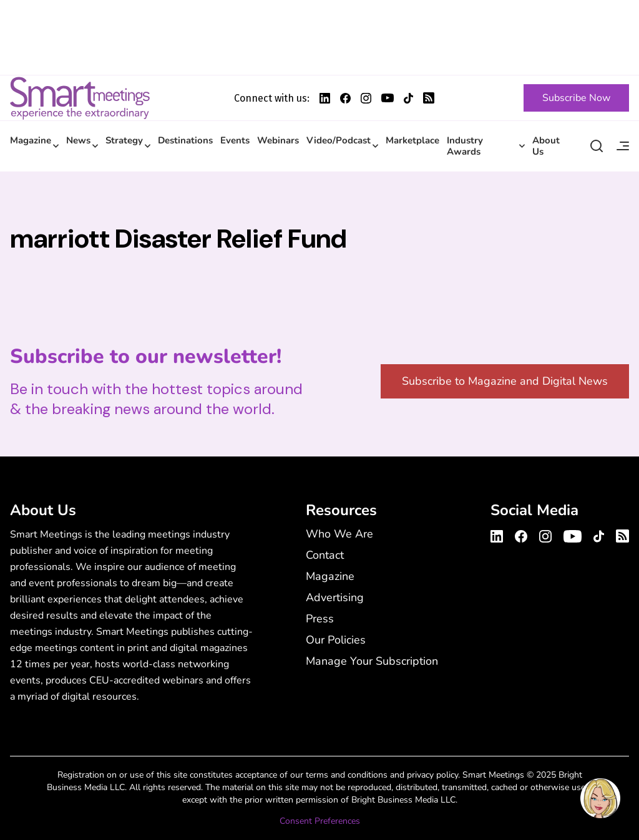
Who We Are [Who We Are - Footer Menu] (339, 534)
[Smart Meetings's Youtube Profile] (388, 98)
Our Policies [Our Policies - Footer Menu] (336, 640)
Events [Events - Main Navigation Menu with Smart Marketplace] (235, 140)
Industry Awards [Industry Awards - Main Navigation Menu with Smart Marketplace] (465, 146)
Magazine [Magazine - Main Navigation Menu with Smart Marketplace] (31, 140)
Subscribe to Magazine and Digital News (505, 381)
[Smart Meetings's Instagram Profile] (366, 98)
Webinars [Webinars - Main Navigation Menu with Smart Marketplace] (278, 140)
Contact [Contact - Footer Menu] (325, 555)
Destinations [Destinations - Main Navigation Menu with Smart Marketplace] (185, 140)
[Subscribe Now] (576, 98)
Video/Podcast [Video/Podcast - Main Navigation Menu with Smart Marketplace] (339, 140)
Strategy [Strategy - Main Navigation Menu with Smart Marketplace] (124, 140)
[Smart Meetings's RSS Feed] (429, 98)
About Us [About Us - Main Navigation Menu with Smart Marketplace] (546, 146)
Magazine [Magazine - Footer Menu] (330, 576)
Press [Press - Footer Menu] (320, 619)
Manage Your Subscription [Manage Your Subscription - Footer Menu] (372, 661)
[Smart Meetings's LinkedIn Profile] (325, 98)
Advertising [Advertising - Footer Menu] (335, 597)
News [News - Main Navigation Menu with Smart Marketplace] (78, 140)
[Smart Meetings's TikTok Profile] (408, 98)
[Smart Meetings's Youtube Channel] (573, 534)
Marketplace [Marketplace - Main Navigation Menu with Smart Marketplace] (412, 140)
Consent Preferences (320, 821)
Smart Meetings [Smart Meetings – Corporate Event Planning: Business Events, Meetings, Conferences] (80, 98)
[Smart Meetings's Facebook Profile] (345, 98)
